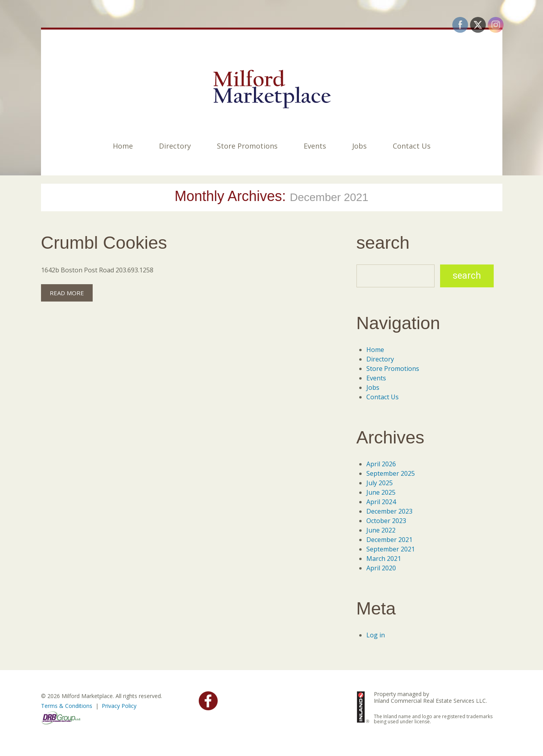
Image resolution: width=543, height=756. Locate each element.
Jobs (359, 146)
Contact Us (412, 146)
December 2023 (389, 511)
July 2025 (380, 483)
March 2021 (384, 559)
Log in (376, 635)
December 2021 (389, 540)
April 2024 (381, 502)
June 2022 (381, 530)
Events (315, 146)
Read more (67, 293)
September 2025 (391, 473)
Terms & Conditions (67, 706)
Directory (175, 146)
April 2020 (381, 568)
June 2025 (381, 492)
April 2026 (381, 464)
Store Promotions (247, 146)
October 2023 (386, 521)
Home (123, 146)
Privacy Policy (119, 706)
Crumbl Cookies (104, 243)
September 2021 (391, 549)
